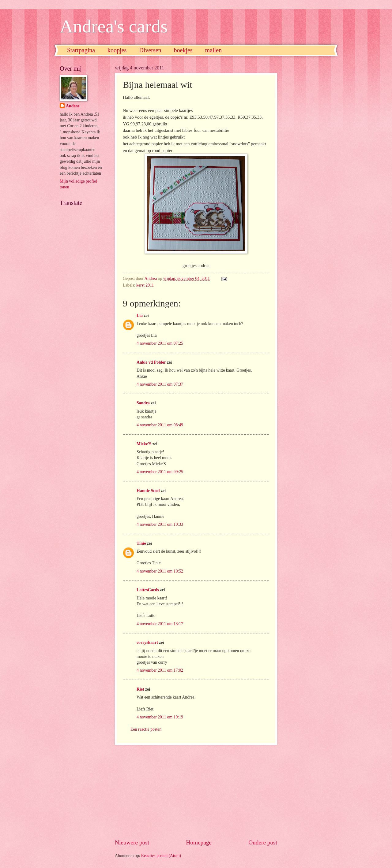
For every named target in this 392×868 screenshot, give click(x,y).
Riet (140, 689)
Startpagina (81, 50)
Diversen (150, 50)
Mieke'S (144, 444)
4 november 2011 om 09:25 (160, 472)
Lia (140, 315)
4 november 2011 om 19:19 (160, 717)
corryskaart (147, 642)
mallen (213, 50)
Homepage (199, 842)
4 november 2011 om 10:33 (160, 524)
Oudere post (263, 842)
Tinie (141, 543)
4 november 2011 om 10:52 (160, 571)
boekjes (183, 50)
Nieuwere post (132, 842)
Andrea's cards (114, 26)
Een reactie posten (146, 729)
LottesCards (148, 590)
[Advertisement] (196, 792)
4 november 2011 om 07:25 (160, 343)
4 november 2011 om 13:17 (160, 624)
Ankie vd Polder (151, 362)
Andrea (73, 106)
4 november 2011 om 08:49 (160, 425)
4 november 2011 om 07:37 (160, 384)
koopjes (117, 50)
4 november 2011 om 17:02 (160, 670)
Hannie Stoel (148, 491)
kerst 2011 (145, 285)
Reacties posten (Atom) (161, 856)
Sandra (143, 403)
